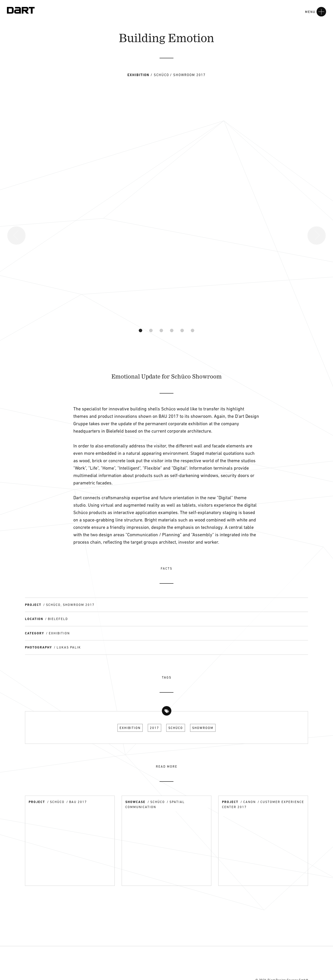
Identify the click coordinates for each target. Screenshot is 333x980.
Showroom (203, 728)
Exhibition (130, 728)
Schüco (176, 728)
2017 (154, 728)
